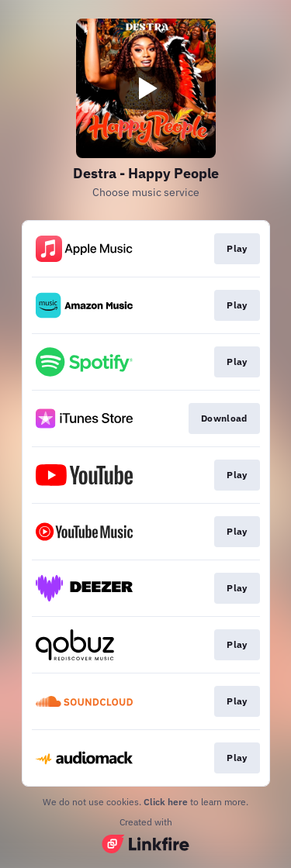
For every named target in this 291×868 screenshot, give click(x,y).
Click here (166, 802)
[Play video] (146, 88)
